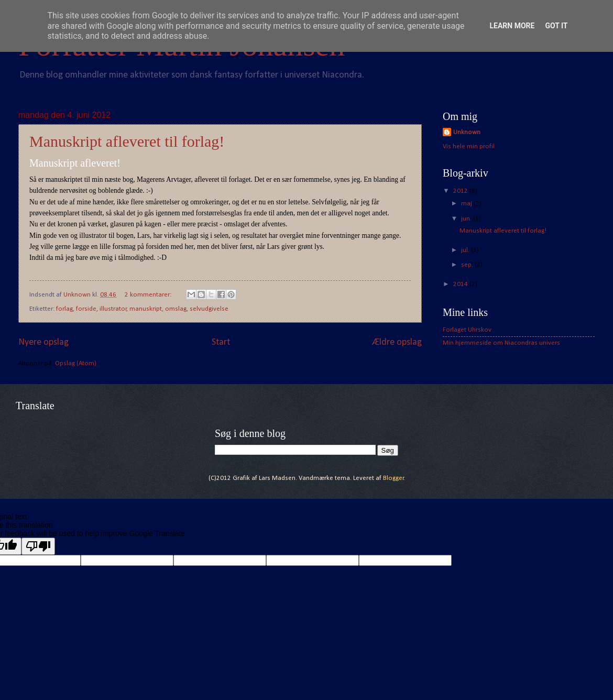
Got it (556, 26)
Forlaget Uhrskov (467, 330)
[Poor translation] (38, 546)
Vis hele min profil (469, 146)
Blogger (393, 478)
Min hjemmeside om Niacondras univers (501, 343)
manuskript (146, 309)
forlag (64, 309)
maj (467, 204)
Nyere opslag (43, 342)
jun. (467, 219)
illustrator (113, 309)
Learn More (512, 26)
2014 (461, 284)
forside (86, 309)
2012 (461, 191)
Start (221, 342)
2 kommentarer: (149, 295)
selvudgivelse (209, 309)
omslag (176, 309)
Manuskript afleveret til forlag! (127, 141)
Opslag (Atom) (76, 363)
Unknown (467, 132)
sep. (468, 265)
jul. (466, 250)
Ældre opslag (397, 342)
